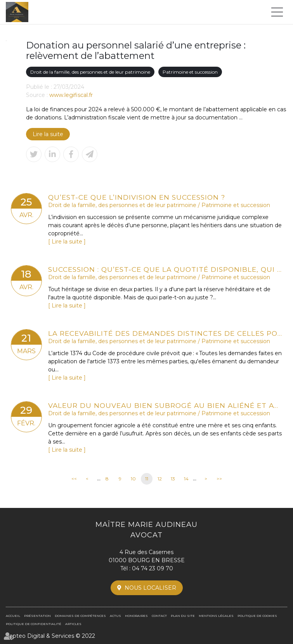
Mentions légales (216, 616)
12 (160, 479)
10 (133, 479)
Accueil (13, 616)
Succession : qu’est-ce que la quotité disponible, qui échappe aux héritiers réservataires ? (165, 269)
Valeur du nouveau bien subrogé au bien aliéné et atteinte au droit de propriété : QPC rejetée (165, 405)
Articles (73, 624)
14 (186, 479)
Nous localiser (150, 588)
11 (147, 479)
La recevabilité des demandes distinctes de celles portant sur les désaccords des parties (165, 333)
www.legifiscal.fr (71, 95)
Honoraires (136, 616)
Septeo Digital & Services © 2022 (50, 636)
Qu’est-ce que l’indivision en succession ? (137, 197)
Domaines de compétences (80, 616)
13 (173, 479)
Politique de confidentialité (34, 624)
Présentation (37, 616)
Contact (159, 616)
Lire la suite (48, 134)
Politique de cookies (257, 616)
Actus (115, 616)
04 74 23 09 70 (153, 568)
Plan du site (183, 616)
